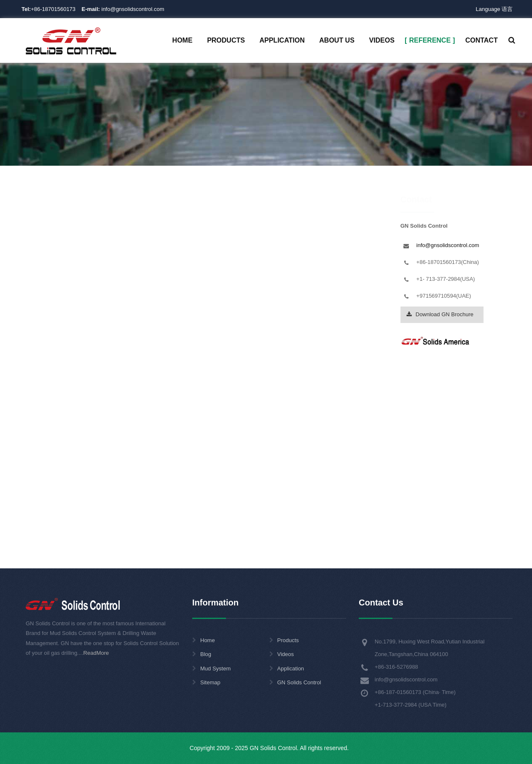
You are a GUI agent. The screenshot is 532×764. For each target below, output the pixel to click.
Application (291, 668)
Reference (226, 149)
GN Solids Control (299, 682)
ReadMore (96, 653)
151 (183, 266)
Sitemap (210, 682)
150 (155, 266)
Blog (206, 654)
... (262, 266)
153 (237, 266)
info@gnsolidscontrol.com (123, 9)
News (256, 149)
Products (288, 640)
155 (287, 266)
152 (210, 266)
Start (53, 266)
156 (314, 266)
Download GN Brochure (440, 507)
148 (101, 266)
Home (195, 149)
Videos (286, 654)
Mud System (215, 668)
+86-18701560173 (53, 9)
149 (128, 266)
